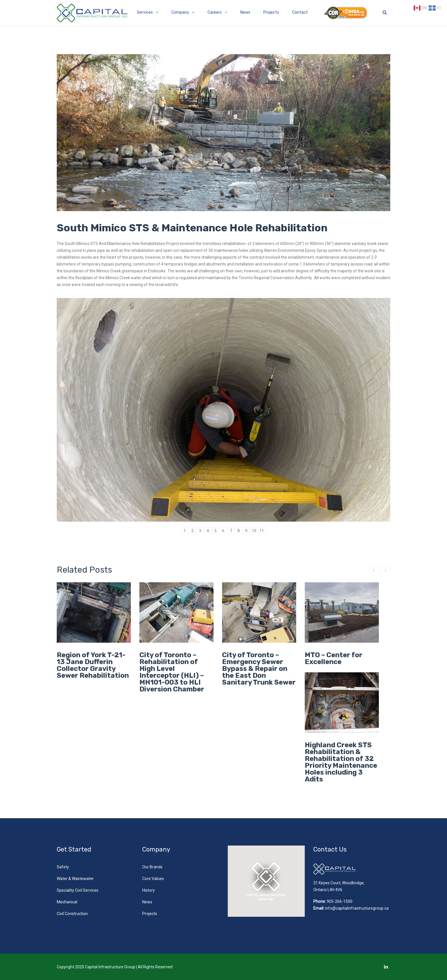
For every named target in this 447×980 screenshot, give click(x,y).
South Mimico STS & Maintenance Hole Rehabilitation (192, 228)
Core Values (153, 879)
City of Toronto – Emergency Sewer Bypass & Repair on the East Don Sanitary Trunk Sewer (259, 669)
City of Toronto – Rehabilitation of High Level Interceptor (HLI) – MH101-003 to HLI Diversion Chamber (172, 672)
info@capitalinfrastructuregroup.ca (357, 908)
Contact (300, 12)
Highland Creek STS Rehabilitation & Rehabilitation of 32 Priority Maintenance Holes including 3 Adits (341, 762)
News (245, 12)
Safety (63, 867)
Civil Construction (72, 914)
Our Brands (152, 867)
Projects (271, 12)
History (149, 890)
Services (145, 12)
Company (180, 12)
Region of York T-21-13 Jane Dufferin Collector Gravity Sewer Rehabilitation (93, 665)
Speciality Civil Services (78, 890)
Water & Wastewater (75, 879)
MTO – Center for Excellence (334, 658)
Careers (215, 12)
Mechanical (67, 902)
